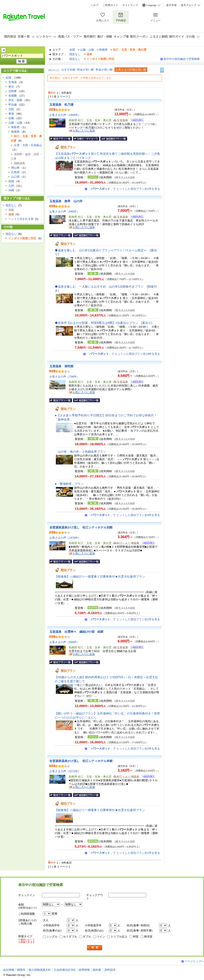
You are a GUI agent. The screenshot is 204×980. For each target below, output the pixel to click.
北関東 (13, 91)
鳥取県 (15, 127)
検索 (95, 948)
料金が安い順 (85, 70)
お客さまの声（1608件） (65, 115)
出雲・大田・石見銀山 (28, 145)
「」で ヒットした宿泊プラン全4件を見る (124, 515)
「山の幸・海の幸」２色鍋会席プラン (80, 452)
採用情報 (84, 970)
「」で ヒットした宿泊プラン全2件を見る (124, 749)
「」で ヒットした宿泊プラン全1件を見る (124, 189)
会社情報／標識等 (14, 970)
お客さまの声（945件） (64, 212)
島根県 (103, 50)
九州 (11, 186)
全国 (72, 50)
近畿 (11, 118)
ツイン (101, 937)
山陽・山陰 (87, 50)
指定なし (75, 54)
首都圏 (13, 96)
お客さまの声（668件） (64, 642)
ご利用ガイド (110, 5)
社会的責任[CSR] (65, 970)
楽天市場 (171, 5)
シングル (52, 937)
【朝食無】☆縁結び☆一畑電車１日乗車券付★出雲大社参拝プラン (100, 576)
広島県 (15, 172)
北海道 (13, 82)
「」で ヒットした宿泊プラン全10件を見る (123, 354)
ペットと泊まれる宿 (21, 219)
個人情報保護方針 (40, 970)
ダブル (87, 937)
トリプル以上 (119, 937)
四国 (11, 181)
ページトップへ (194, 961)
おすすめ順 (68, 70)
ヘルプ (94, 5)
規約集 (97, 970)
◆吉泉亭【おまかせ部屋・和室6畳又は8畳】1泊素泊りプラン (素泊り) (104, 323)
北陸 (11, 109)
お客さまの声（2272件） (65, 771)
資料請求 (110, 970)
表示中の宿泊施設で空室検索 (182, 59)
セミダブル (70, 937)
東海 (11, 114)
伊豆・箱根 (15, 100)
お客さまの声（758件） (64, 377)
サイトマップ (130, 5)
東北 (11, 87)
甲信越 (13, 105)
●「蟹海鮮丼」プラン (69, 484)
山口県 (15, 177)
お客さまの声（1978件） (65, 538)
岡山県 (15, 168)
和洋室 (148, 937)
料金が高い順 (104, 70)
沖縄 (11, 190)
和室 (136, 937)
